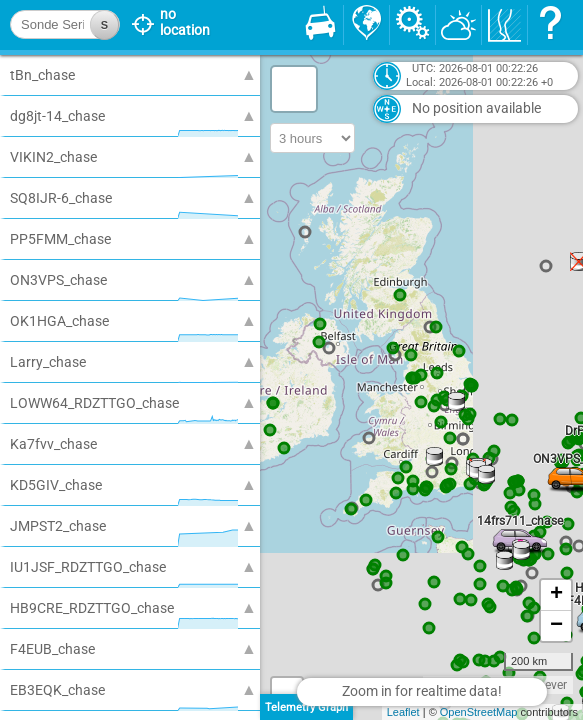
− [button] (556, 626)
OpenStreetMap (479, 712)
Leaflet (403, 712)
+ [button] (556, 595)
